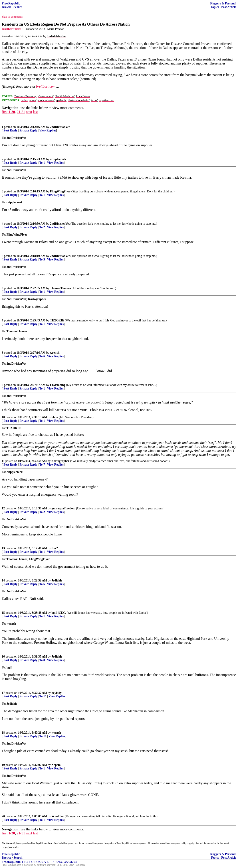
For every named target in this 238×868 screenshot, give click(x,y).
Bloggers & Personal (223, 3)
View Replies (48, 130)
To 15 (43, 696)
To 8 (42, 660)
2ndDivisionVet (60, 127)
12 (3, 508)
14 (3, 580)
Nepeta (56, 765)
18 (3, 733)
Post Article (229, 7)
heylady (57, 693)
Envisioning (58, 385)
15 (3, 613)
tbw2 (55, 548)
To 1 (42, 163)
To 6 (42, 356)
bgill (54, 613)
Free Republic (11, 3)
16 (3, 657)
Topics (215, 7)
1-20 (12, 112)
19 (3, 765)
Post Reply (10, 130)
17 (3, 693)
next (29, 112)
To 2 (42, 227)
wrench (55, 353)
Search (18, 7)
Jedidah (57, 580)
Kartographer (61, 461)
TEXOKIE (57, 320)
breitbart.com (46, 86)
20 (3, 816)
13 (3, 548)
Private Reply (28, 130)
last (35, 112)
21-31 (21, 112)
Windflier (58, 816)
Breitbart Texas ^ (13, 29)
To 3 (42, 259)
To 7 (42, 465)
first (5, 112)
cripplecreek (58, 159)
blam (55, 417)
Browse (7, 7)
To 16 (43, 736)
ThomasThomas (61, 288)
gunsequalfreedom (64, 508)
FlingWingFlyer (60, 191)
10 (3, 417)
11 (3, 461)
